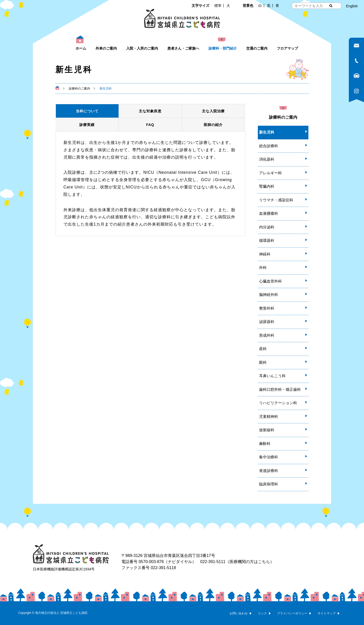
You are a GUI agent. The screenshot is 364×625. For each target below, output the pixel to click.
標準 (218, 6)
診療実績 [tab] (87, 125)
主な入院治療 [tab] (213, 111)
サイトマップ (327, 613)
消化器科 (267, 159)
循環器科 (267, 240)
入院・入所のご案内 (142, 48)
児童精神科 (269, 416)
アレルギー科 (270, 173)
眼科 (263, 362)
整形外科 (267, 308)
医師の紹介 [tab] (213, 125)
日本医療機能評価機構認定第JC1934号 (64, 569)
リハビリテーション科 (278, 403)
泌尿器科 (267, 322)
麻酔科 (265, 444)
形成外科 (267, 335)
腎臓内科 (267, 186)
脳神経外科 (269, 295)
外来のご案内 (106, 48)
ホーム (81, 48)
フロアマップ (287, 48)
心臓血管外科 (270, 281)
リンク (262, 613)
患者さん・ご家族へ (183, 48)
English (352, 6)
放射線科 (267, 430)
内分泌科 (267, 227)
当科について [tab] (87, 111)
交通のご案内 (257, 48)
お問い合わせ (239, 613)
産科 (263, 349)
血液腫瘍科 (269, 213)
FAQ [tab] (150, 125)
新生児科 (267, 132)
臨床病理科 (269, 484)
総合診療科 (269, 146)
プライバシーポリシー (292, 613)
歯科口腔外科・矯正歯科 (280, 389)
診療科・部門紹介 (223, 48)
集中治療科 (269, 457)
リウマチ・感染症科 (276, 200)
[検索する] (331, 6)
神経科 (265, 254)
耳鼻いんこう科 (272, 376)
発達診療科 (269, 471)
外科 (263, 267)
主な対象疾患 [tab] (150, 111)
